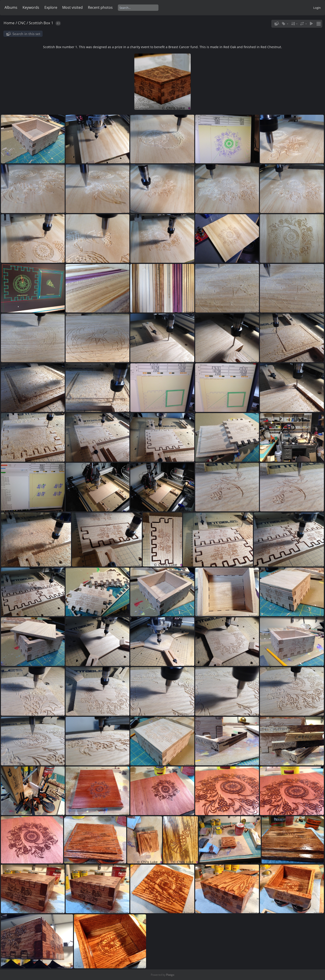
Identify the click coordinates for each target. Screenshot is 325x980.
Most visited (72, 7)
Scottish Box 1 (41, 23)
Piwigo (170, 975)
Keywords (31, 7)
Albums (11, 7)
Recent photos (100, 7)
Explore (51, 7)
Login (317, 8)
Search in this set (26, 34)
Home (9, 23)
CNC (22, 23)
